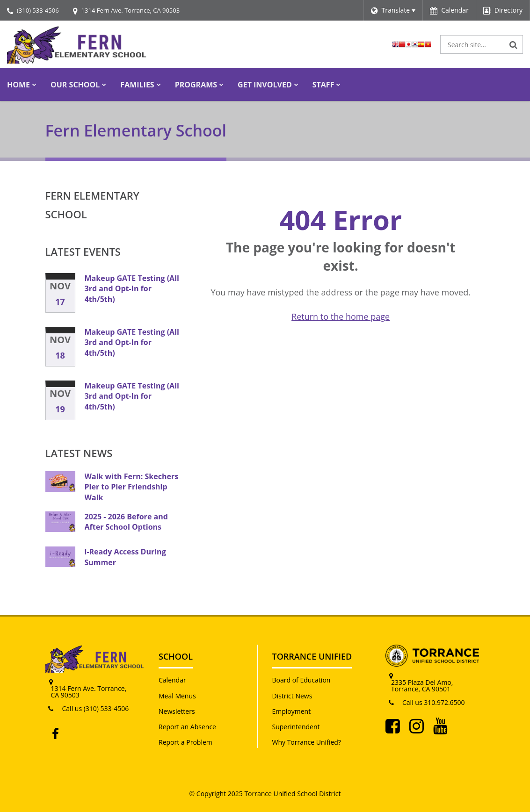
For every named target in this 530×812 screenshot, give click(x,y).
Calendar (172, 680)
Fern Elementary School (92, 205)
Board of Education (301, 680)
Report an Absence (187, 727)
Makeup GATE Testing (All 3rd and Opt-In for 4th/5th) (132, 289)
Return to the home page (341, 316)
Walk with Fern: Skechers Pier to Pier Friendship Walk (132, 487)
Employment (292, 711)
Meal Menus (177, 696)
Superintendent (296, 727)
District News (292, 696)
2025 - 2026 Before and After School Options (126, 522)
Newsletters (177, 711)
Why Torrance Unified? (307, 742)
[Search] (514, 44)
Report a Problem (185, 742)
